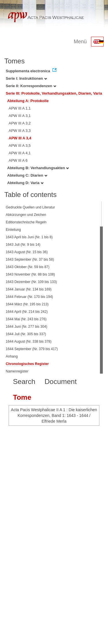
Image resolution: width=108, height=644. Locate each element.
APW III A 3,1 (20, 116)
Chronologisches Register (27, 364)
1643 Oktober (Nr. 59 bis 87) (28, 267)
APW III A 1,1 (20, 108)
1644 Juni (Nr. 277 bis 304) (26, 327)
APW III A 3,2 (20, 123)
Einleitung (13, 230)
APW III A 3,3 (20, 131)
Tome (22, 397)
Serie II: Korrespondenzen (31, 86)
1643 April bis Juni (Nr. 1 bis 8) (29, 237)
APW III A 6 (18, 160)
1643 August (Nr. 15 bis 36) (27, 252)
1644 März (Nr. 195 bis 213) (27, 304)
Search (24, 381)
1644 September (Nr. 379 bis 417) (32, 349)
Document (61, 381)
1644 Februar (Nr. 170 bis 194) (29, 297)
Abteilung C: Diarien (27, 175)
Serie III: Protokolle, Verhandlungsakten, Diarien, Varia (54, 93)
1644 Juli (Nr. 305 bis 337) (26, 334)
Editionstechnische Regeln (26, 222)
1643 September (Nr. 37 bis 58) (30, 259)
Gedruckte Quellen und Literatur (30, 207)
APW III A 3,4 (20, 138)
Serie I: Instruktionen (26, 78)
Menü (80, 42)
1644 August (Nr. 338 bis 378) (29, 341)
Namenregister (17, 371)
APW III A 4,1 (20, 153)
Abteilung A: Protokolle (28, 101)
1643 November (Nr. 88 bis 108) (30, 274)
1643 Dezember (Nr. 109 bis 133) (31, 282)
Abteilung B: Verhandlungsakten (38, 168)
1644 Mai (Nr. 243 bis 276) (26, 319)
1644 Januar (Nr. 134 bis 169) (29, 289)
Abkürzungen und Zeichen (26, 215)
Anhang (12, 356)
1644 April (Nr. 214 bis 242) (27, 312)
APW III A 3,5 (20, 146)
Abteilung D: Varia (25, 183)
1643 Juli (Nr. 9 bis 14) (23, 245)
